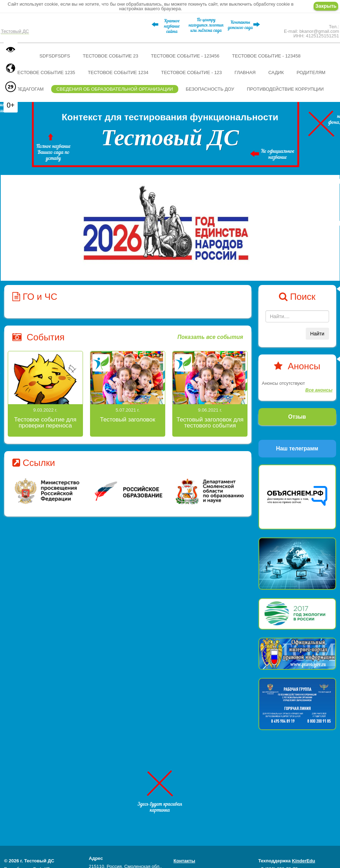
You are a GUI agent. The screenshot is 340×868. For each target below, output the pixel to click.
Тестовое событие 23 (111, 56)
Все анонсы (319, 390)
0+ (11, 105)
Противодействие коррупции (285, 89)
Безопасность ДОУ (210, 89)
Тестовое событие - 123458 (266, 56)
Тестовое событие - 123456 (185, 56)
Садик (276, 72)
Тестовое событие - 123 (191, 72)
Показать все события (210, 337)
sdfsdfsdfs (55, 56)
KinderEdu (304, 861)
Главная (245, 72)
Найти (317, 334)
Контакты (184, 861)
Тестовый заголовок (127, 420)
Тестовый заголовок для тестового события (210, 423)
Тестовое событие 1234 (118, 72)
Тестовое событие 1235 (45, 72)
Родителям (311, 72)
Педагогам (30, 89)
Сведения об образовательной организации (115, 89)
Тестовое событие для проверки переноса (45, 423)
